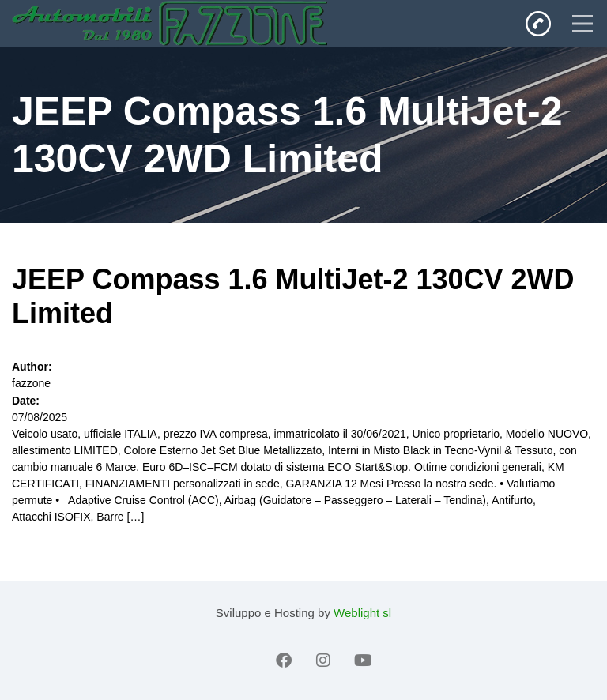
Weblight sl (362, 613)
